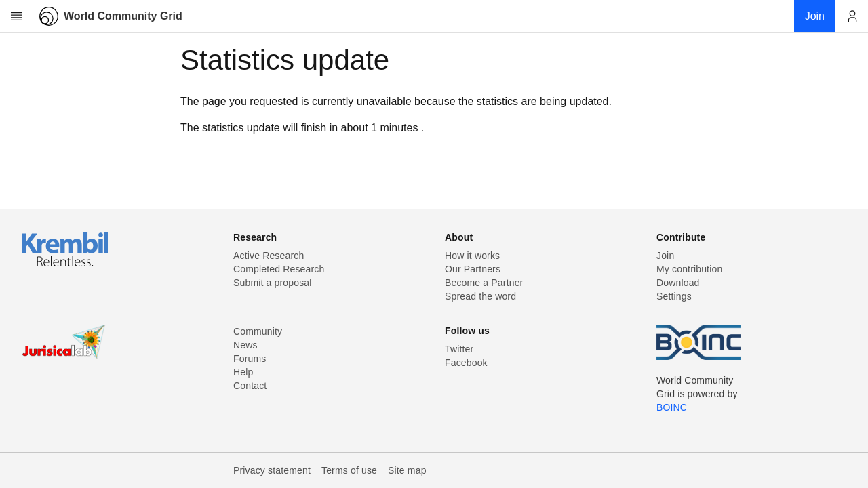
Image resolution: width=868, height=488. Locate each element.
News (245, 345)
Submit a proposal (273, 283)
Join (665, 256)
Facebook (466, 363)
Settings (674, 296)
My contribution (689, 269)
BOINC (672, 407)
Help (243, 372)
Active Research (269, 256)
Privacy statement (272, 470)
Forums (250, 359)
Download (678, 283)
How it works (472, 256)
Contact (250, 386)
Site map (407, 470)
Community (258, 331)
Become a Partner (484, 283)
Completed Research (279, 269)
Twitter (459, 349)
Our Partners (473, 269)
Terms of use (349, 470)
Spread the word (480, 296)
